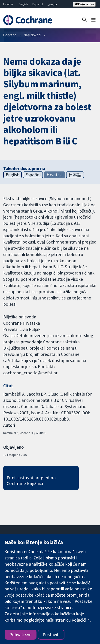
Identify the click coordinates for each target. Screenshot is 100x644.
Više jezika (84, 4)
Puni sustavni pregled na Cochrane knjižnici (31, 481)
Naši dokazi (32, 35)
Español (38, 4)
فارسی (52, 4)
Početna (10, 35)
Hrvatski (9, 4)
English (23, 4)
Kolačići (79, 620)
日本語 (75, 175)
